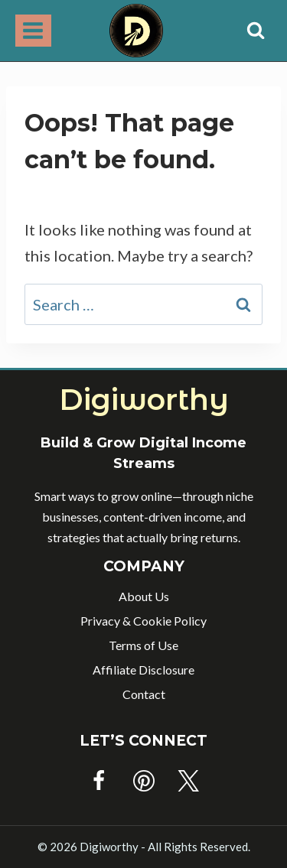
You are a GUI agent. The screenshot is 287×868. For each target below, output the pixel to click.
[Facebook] (99, 781)
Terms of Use (143, 645)
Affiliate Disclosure (143, 670)
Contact (144, 694)
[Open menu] (33, 30)
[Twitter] (188, 781)
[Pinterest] (144, 781)
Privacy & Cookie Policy (143, 621)
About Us (144, 596)
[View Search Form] (256, 31)
